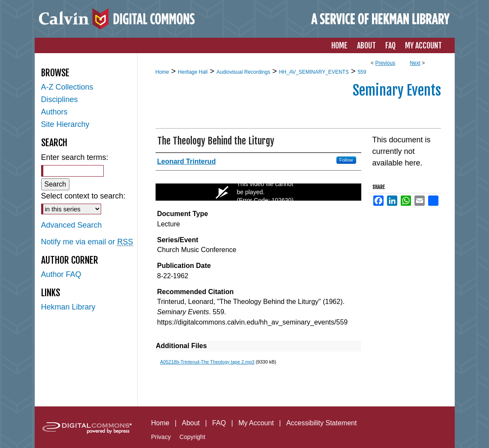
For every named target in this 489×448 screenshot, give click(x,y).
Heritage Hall (193, 72)
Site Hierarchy (65, 124)
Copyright (192, 437)
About (191, 423)
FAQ (219, 423)
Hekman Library (68, 307)
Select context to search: (83, 196)
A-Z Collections (67, 87)
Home (162, 72)
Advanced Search (72, 225)
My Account (256, 423)
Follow (346, 160)
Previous (385, 63)
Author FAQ (61, 274)
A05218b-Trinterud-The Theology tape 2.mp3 (207, 362)
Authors (54, 112)
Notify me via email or (87, 242)
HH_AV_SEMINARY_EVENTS (314, 72)
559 (362, 72)
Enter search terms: (75, 157)
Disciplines (60, 99)
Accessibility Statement (322, 423)
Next (415, 63)
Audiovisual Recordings (243, 72)
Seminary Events (397, 90)
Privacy (161, 437)
